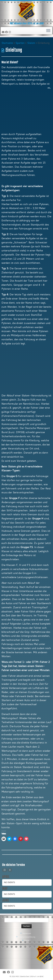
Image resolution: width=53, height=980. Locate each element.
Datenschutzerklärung (27, 937)
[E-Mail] (4, 32)
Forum (27, 940)
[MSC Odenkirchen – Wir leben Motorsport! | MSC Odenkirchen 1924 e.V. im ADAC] (26, 11)
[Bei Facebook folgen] (7, 32)
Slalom (31, 43)
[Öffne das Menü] (48, 31)
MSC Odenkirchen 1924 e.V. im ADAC (30, 976)
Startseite (7, 43)
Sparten (20, 43)
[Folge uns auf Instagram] (10, 32)
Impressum (27, 933)
